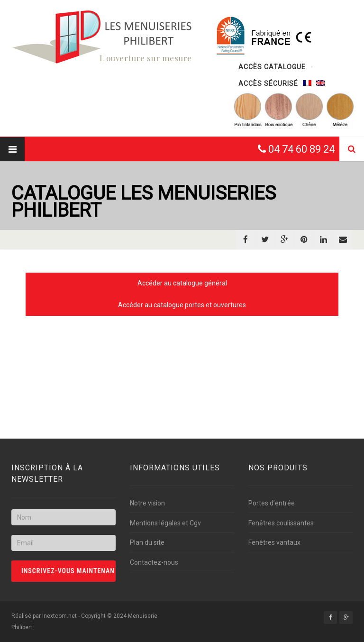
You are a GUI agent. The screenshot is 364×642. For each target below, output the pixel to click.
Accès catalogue (272, 67)
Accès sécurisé (268, 83)
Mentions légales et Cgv (165, 523)
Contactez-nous (154, 562)
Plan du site (147, 542)
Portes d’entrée (272, 503)
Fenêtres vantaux (274, 542)
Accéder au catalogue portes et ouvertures (182, 305)
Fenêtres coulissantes (281, 523)
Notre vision (147, 503)
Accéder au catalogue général (182, 283)
